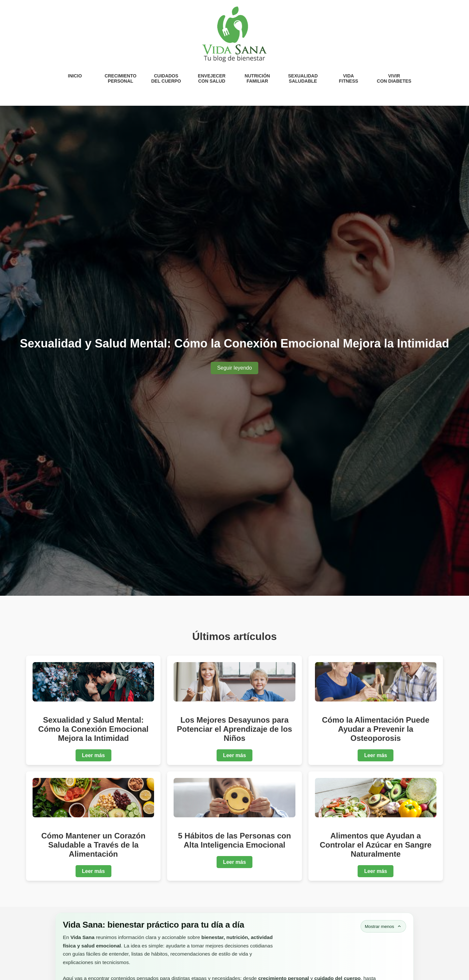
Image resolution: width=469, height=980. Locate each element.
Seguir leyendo (235, 368)
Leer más (93, 755)
